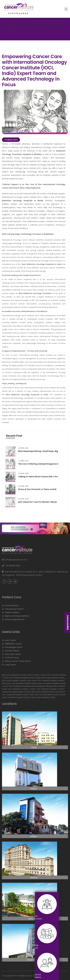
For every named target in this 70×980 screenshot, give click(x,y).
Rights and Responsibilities (17, 616)
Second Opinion (12, 605)
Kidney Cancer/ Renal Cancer (18, 661)
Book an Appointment (15, 619)
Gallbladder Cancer (13, 644)
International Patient (14, 609)
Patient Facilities (12, 612)
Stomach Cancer (12, 651)
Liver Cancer (10, 640)
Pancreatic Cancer (13, 654)
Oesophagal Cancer (14, 647)
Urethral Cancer (12, 657)
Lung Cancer (10, 664)
